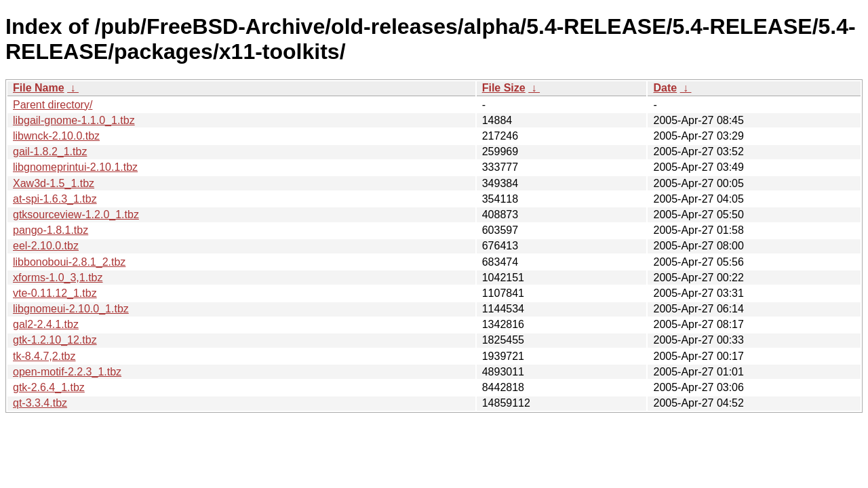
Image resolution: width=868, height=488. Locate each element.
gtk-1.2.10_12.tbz (55, 340)
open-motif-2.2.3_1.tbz (67, 372)
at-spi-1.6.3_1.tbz (55, 199)
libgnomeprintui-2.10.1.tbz (75, 167)
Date (665, 88)
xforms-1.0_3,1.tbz (58, 278)
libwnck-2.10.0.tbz (56, 136)
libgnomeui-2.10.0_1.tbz (71, 309)
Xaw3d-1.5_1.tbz (54, 183)
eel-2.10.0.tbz (46, 246)
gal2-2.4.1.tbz (46, 324)
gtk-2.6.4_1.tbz (49, 387)
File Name (39, 88)
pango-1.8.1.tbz (51, 230)
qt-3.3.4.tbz (40, 403)
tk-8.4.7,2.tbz (44, 356)
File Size (504, 88)
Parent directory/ (53, 105)
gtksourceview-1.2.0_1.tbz (76, 215)
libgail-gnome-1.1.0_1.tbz (74, 120)
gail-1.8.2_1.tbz (50, 151)
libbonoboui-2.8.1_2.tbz (69, 262)
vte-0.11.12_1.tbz (55, 293)
